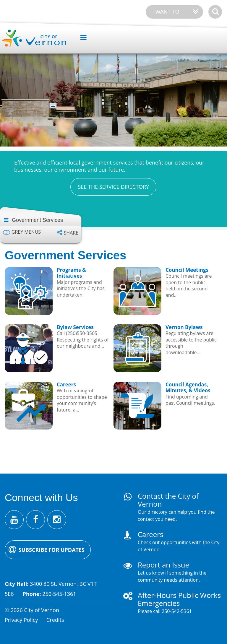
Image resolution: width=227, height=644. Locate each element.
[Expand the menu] (81, 38)
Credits (55, 620)
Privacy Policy (21, 620)
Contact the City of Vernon (168, 500)
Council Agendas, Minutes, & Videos (188, 387)
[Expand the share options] (68, 232)
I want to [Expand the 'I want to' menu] (166, 12)
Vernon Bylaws (184, 327)
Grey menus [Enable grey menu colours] (26, 232)
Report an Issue (163, 565)
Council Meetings (187, 270)
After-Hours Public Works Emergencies (179, 599)
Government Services (37, 220)
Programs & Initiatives (71, 273)
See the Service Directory (113, 187)
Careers (150, 534)
